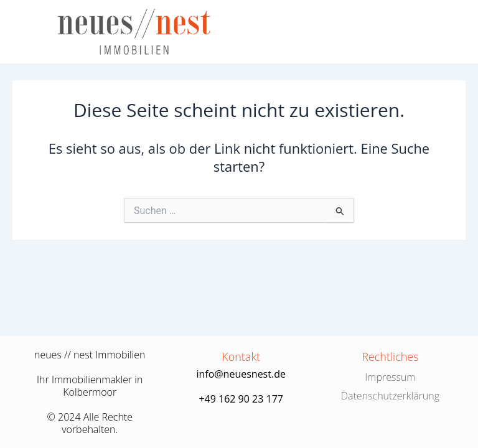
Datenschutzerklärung (390, 396)
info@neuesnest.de (241, 374)
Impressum (390, 377)
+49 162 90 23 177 (241, 399)
